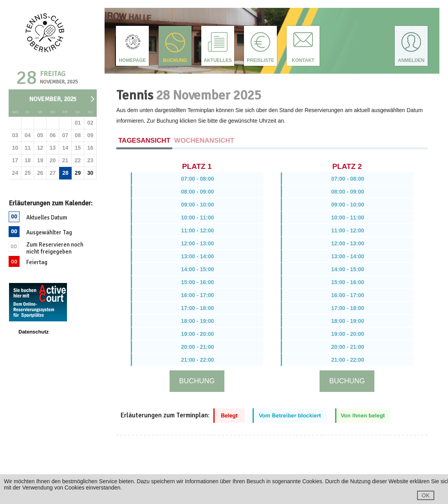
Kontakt (303, 60)
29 (78, 173)
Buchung (175, 60)
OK (426, 495)
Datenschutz (33, 332)
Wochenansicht (204, 141)
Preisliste (260, 60)
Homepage (132, 60)
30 (90, 173)
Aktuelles (218, 60)
